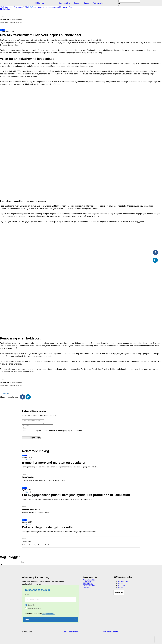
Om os (86, 3)
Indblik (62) (87, 582)
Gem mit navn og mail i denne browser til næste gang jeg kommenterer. (53, 431)
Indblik (2, 30)
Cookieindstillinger (70, 632)
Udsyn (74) (87, 588)
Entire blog (32, 605)
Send (27, 620)
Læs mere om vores (40, 614)
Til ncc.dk (119, 593)
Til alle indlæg (5, 9)
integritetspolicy (49, 614)
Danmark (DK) (64, 3)
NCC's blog (40, 3)
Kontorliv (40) (88, 584)
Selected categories (35, 608)
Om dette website (111, 632)
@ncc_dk (122, 585)
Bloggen (77, 3)
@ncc (120, 584)
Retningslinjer (98, 3)
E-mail (28, 595)
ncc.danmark (123, 582)
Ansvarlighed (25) (90, 580)
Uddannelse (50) (89, 586)
